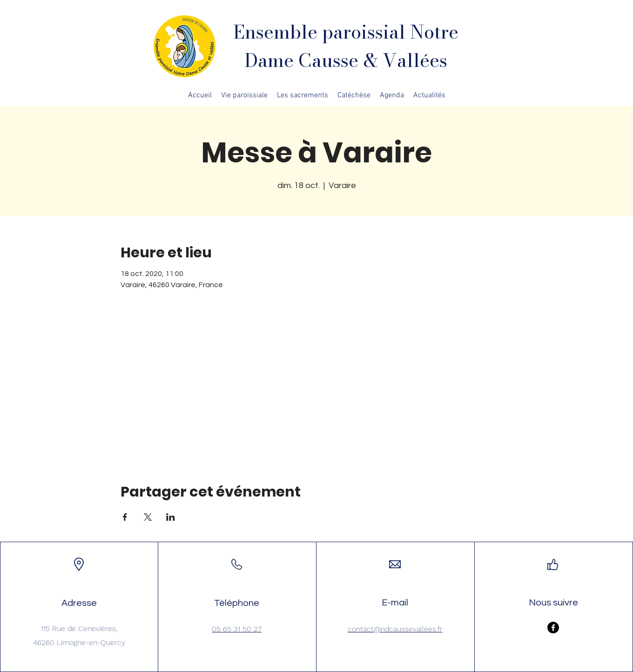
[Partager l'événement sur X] (148, 517)
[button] (244, 95)
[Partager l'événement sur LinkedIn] (171, 517)
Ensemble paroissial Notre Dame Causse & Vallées (346, 46)
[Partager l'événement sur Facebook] (125, 517)
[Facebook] (553, 628)
